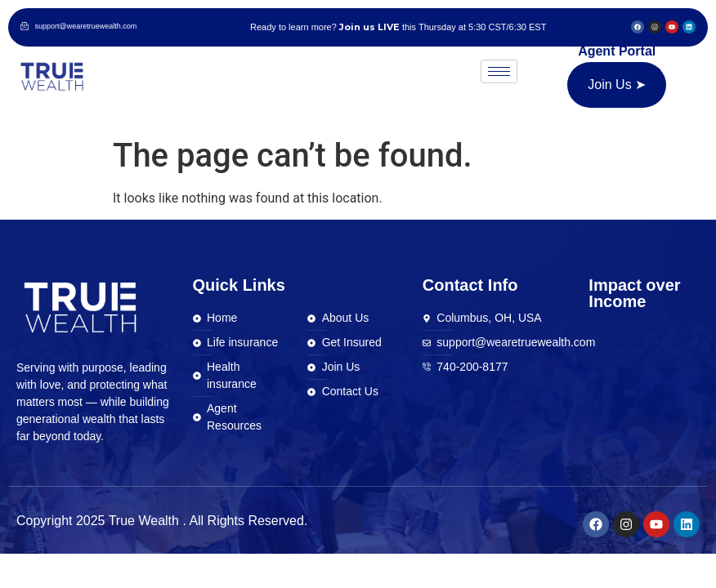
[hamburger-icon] (499, 71)
